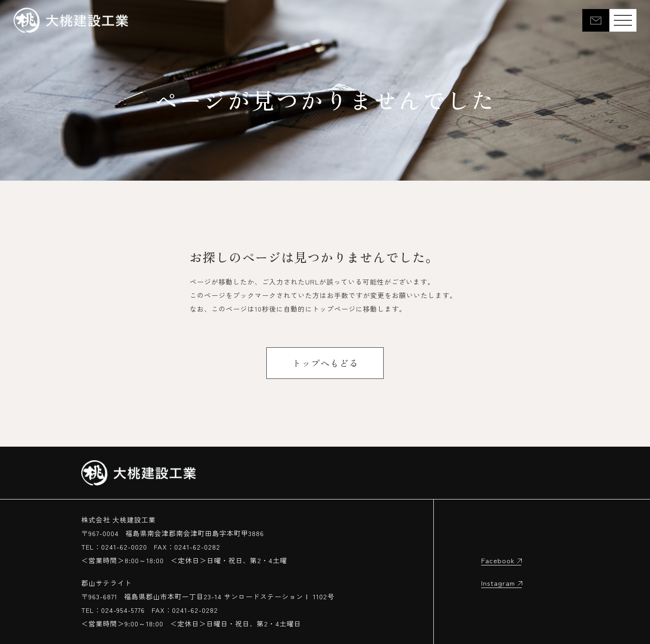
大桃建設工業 (71, 20)
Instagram (498, 583)
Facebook (498, 560)
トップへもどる (325, 363)
